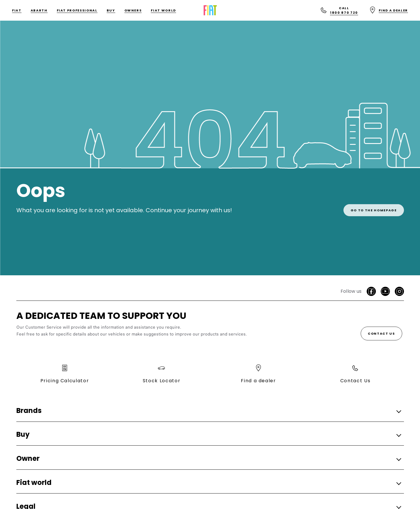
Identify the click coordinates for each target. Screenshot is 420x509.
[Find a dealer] (388, 10)
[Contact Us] (381, 334)
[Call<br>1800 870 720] (339, 10)
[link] (374, 206)
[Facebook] (371, 291)
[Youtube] (385, 291)
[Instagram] (399, 291)
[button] (208, 411)
